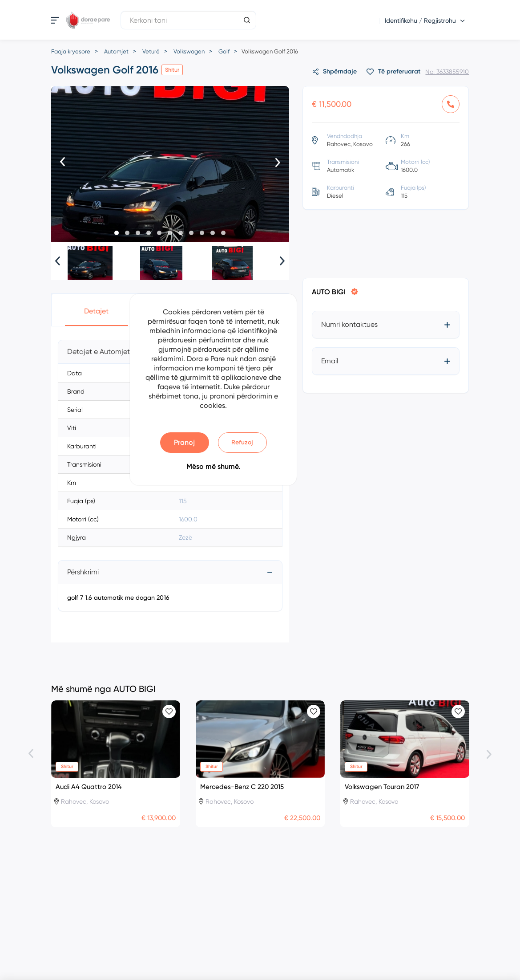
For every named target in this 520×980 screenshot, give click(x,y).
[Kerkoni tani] (189, 20)
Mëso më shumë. (213, 466)
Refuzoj (242, 442)
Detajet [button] (96, 311)
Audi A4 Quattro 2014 (89, 787)
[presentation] (62, 163)
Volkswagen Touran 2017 (382, 787)
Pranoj (184, 442)
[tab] (170, 572)
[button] (117, 233)
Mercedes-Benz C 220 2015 (242, 787)
